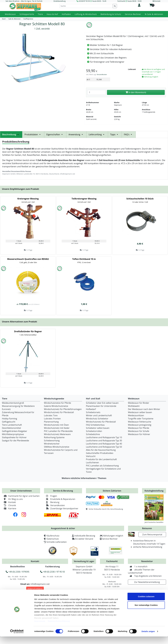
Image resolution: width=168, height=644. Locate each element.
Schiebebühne (93, 434)
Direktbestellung (59, 1)
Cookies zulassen (146, 604)
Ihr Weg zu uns (12, 499)
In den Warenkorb (136, 92)
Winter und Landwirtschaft (99, 415)
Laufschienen (92, 462)
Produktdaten (33, 134)
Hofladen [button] (66, 14)
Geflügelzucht (9, 422)
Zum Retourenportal (152, 534)
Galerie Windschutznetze (56, 406)
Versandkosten (102, 74)
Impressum (40, 629)
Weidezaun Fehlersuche (140, 422)
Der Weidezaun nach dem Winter (144, 409)
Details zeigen (148, 639)
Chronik (9, 505)
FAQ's (129, 134)
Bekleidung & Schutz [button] (111, 14)
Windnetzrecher (52, 444)
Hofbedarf (91, 409)
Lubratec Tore (51, 415)
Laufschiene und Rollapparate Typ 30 (104, 441)
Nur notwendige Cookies (146, 613)
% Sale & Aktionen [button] (154, 14)
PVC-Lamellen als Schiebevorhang (102, 466)
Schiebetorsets (93, 412)
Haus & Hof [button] (52, 14)
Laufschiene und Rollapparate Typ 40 (104, 444)
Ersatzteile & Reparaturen (60, 499)
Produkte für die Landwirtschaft (101, 459)
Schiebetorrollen (94, 431)
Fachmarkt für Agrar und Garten (21, 496)
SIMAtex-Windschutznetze (57, 447)
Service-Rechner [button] (133, 14)
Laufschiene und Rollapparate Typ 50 (104, 447)
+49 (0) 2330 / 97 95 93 (53, 572)
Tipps (115, 134)
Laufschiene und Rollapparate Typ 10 (104, 437)
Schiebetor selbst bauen (98, 428)
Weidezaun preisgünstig (140, 425)
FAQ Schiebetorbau (95, 425)
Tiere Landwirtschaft (12, 425)
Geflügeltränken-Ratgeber (15, 431)
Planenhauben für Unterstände (101, 406)
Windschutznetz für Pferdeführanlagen (63, 409)
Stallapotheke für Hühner (14, 437)
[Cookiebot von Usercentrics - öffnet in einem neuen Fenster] (17, 639)
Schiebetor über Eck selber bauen (102, 403)
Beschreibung (11, 134)
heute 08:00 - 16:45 (99, 1)
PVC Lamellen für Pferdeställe (58, 431)
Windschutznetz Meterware (57, 434)
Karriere (9, 508)
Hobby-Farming (9, 419)
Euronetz (6, 409)
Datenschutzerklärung (59, 629)
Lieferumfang (97, 134)
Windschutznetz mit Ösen (56, 425)
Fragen (51, 496)
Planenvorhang (51, 422)
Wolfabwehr (134, 406)
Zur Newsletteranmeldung (147, 582)
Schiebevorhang (52, 441)
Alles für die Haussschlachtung (101, 450)
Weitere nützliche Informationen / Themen (84, 478)
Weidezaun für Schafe (139, 431)
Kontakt (9, 502)
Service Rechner (110, 539)
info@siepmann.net (40, 584)
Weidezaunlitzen (136, 415)
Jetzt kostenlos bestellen (154, 522)
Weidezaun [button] (10, 14)
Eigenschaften (55, 134)
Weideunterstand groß (13, 403)
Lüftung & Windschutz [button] (86, 14)
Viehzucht (91, 456)
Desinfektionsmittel (11, 428)
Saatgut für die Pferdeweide (15, 441)
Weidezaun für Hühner (139, 434)
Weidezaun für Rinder (139, 403)
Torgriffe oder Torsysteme (141, 419)
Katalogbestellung (154, 491)
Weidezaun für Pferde (139, 428)
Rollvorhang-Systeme (54, 437)
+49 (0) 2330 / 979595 (18, 572)
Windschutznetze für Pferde (58, 403)
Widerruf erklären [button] (35, 589)
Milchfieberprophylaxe (13, 434)
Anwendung (76, 134)
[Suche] (86, 6)
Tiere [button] (40, 14)
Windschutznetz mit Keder (57, 428)
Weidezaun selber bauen (140, 412)
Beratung (52, 502)
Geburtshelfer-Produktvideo (100, 453)
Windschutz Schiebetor (97, 419)
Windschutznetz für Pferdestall (59, 412)
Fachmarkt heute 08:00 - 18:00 (129, 1)
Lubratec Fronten (52, 419)
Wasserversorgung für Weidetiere (18, 406)
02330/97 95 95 (84, 1)
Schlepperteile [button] (27, 14)
